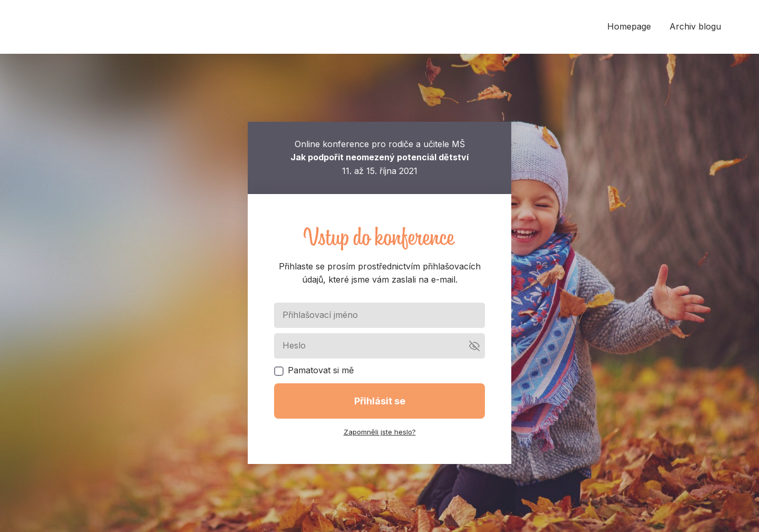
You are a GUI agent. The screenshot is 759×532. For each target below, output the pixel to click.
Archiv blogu (695, 26)
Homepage (629, 26)
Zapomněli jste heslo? (380, 432)
